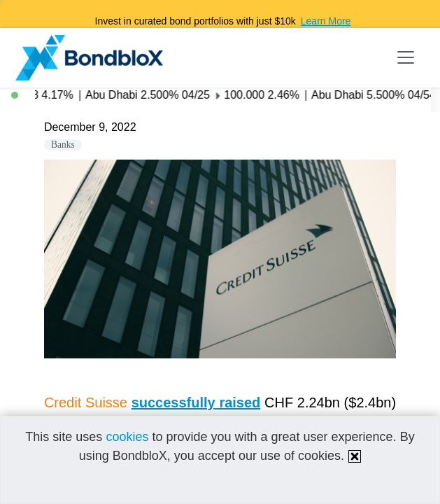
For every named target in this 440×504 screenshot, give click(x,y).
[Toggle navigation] (406, 57)
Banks (63, 145)
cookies (127, 437)
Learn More (326, 21)
